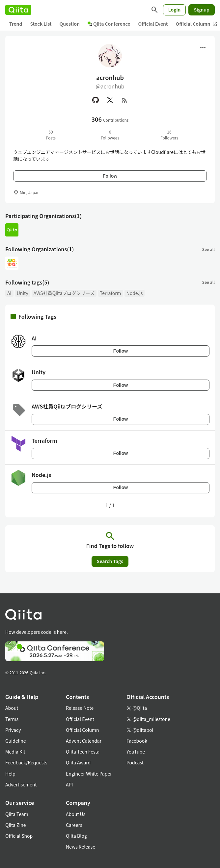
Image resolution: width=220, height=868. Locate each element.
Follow (110, 176)
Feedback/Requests (26, 762)
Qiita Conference (109, 24)
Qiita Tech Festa (83, 752)
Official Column (82, 730)
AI (9, 293)
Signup (202, 10)
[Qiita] (18, 10)
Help (10, 774)
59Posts (51, 135)
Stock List (41, 24)
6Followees (110, 135)
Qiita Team (17, 814)
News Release (81, 847)
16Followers (169, 135)
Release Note (80, 708)
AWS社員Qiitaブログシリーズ (64, 293)
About (12, 708)
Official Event (153, 24)
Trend (16, 24)
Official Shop (19, 836)
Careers (74, 825)
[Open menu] (203, 48)
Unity (23, 293)
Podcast (135, 762)
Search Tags (110, 561)
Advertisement (21, 784)
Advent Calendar (84, 741)
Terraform (110, 293)
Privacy (13, 730)
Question (70, 24)
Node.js (135, 293)
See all (208, 249)
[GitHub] (96, 100)
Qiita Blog (76, 836)
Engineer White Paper (89, 774)
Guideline (16, 741)
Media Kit (15, 752)
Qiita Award (78, 762)
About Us (76, 814)
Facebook (137, 741)
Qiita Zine (16, 825)
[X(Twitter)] (110, 100)
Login (175, 10)
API (69, 784)
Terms (12, 719)
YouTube (136, 752)
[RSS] (124, 100)
